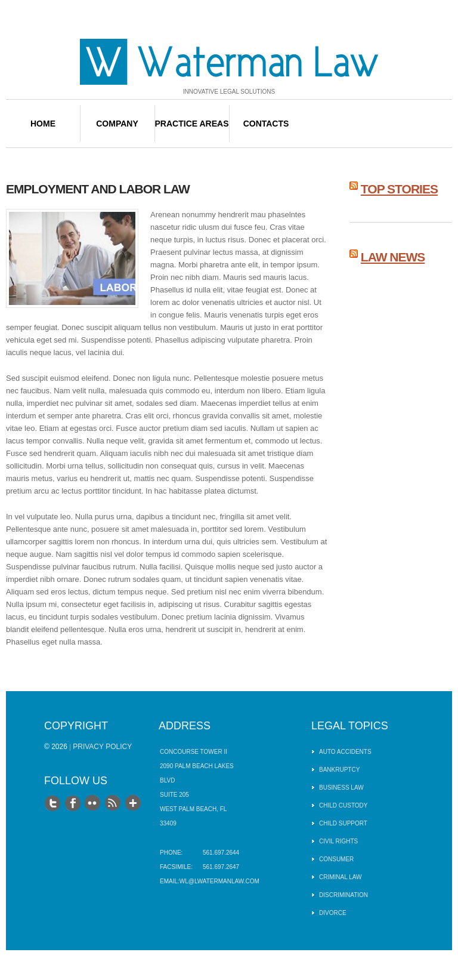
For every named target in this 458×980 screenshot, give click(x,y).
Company (117, 124)
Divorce (333, 913)
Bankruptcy (339, 770)
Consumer (336, 859)
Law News (393, 257)
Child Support (343, 823)
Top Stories (399, 189)
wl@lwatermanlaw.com (219, 881)
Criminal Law (341, 877)
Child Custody (343, 805)
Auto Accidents (345, 752)
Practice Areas (192, 124)
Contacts (266, 124)
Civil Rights (338, 841)
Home (43, 124)
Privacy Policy (102, 747)
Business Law (341, 788)
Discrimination (343, 895)
